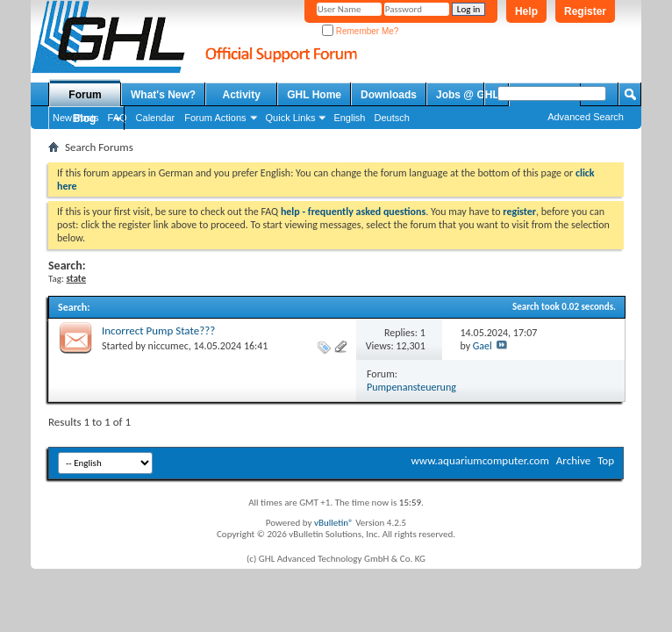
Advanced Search (586, 117)
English (349, 118)
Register (585, 11)
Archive (573, 460)
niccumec (168, 346)
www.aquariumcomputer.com (479, 460)
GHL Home (314, 95)
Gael (483, 346)
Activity (242, 95)
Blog (85, 118)
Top (606, 460)
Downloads (389, 95)
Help (526, 11)
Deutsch (391, 118)
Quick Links (291, 118)
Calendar (156, 118)
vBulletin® (334, 523)
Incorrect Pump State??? (158, 330)
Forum (85, 95)
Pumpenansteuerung (411, 387)
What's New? (163, 95)
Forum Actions (215, 118)
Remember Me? (360, 31)
